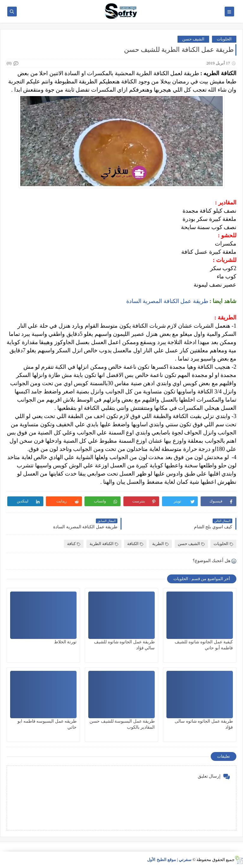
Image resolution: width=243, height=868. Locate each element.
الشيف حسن (193, 39)
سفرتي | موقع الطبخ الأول (169, 860)
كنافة (74, 544)
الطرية (160, 544)
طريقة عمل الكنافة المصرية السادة (166, 301)
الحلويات (224, 39)
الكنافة (135, 544)
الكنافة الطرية (104, 544)
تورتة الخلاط (65, 642)
